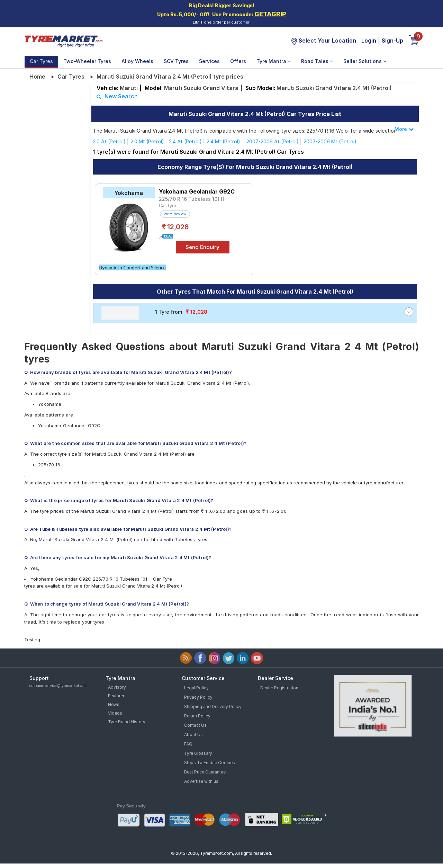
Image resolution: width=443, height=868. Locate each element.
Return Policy (197, 716)
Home (37, 77)
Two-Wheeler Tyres (87, 61)
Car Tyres (41, 61)
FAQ (188, 744)
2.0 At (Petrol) (109, 141)
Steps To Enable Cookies (210, 763)
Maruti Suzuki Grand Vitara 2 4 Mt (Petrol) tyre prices (170, 77)
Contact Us (195, 725)
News (114, 704)
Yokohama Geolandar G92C (197, 191)
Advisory (117, 687)
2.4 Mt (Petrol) (223, 141)
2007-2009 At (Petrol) (273, 141)
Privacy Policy (198, 697)
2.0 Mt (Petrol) (147, 141)
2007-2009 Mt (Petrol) (330, 141)
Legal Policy (196, 688)
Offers (238, 61)
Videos (115, 713)
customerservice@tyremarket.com (58, 686)
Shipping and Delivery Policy (213, 706)
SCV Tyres (176, 61)
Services (209, 61)
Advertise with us (201, 781)
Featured (117, 696)
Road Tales (317, 61)
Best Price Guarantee (205, 772)
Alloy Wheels (137, 61)
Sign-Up (392, 41)
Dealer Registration (279, 688)
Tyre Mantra (274, 61)
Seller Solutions (365, 61)
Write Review (175, 214)
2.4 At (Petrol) (185, 141)
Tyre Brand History (127, 722)
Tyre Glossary (198, 753)
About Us (193, 735)
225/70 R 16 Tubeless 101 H (192, 199)
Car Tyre (167, 205)
